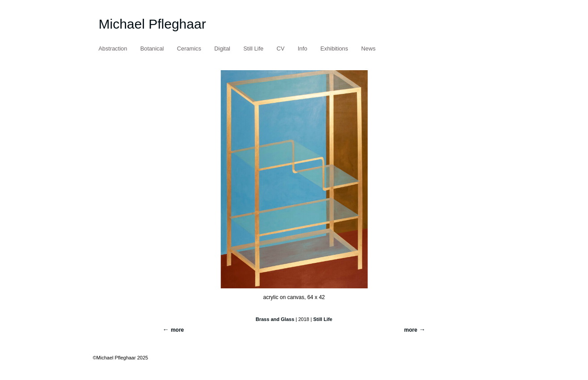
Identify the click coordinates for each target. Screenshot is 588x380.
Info (302, 49)
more (411, 330)
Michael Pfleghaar (152, 24)
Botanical (152, 49)
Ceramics (189, 49)
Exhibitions (334, 49)
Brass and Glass (275, 319)
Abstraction (113, 49)
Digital (222, 49)
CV (281, 49)
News (368, 49)
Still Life (253, 49)
